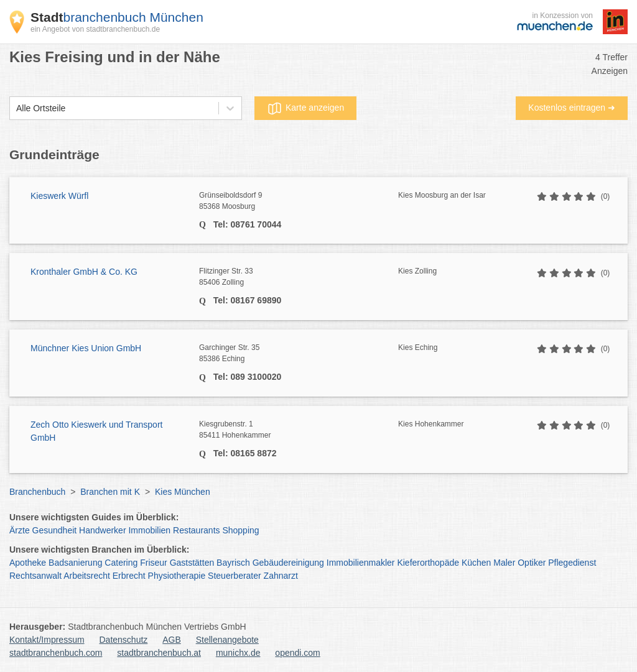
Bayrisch (233, 563)
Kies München (183, 492)
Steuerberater (235, 576)
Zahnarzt (281, 576)
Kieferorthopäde (428, 563)
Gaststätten (192, 563)
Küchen (476, 563)
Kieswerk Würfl (59, 196)
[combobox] (16, 108)
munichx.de (238, 653)
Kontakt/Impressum (47, 640)
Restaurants (196, 530)
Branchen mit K (110, 492)
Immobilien (149, 530)
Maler (504, 563)
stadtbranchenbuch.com (56, 653)
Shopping (240, 530)
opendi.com (297, 653)
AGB (172, 640)
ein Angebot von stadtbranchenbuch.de (95, 29)
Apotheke (28, 563)
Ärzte (20, 530)
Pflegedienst (572, 563)
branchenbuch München (117, 17)
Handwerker (102, 530)
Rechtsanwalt (35, 576)
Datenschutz (124, 640)
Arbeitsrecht (87, 576)
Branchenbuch (37, 492)
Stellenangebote (227, 640)
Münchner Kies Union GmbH (86, 348)
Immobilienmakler (361, 563)
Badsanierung (75, 563)
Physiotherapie (177, 576)
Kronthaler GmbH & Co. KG (84, 272)
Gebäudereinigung (288, 563)
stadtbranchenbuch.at (159, 653)
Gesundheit (55, 530)
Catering (121, 563)
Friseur (154, 563)
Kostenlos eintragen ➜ (572, 108)
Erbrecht (129, 576)
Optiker (532, 563)
